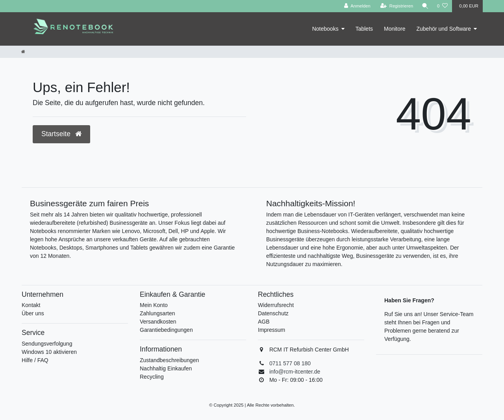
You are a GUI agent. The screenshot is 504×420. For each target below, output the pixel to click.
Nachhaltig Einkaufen (166, 368)
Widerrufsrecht (276, 305)
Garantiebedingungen (166, 330)
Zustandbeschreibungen (169, 360)
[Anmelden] (357, 6)
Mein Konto (154, 305)
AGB (264, 322)
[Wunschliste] (442, 6)
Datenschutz (273, 313)
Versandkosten (158, 322)
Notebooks (325, 29)
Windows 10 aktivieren (49, 352)
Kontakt (31, 305)
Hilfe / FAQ (35, 360)
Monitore (395, 29)
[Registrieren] (396, 6)
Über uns (33, 313)
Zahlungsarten (157, 313)
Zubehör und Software (444, 29)
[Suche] (425, 6)
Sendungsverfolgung (47, 344)
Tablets (364, 29)
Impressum (271, 330)
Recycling (152, 377)
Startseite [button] (61, 134)
